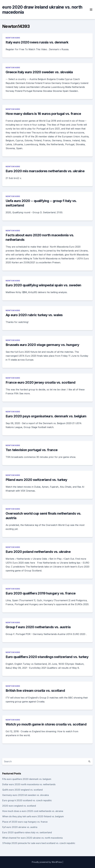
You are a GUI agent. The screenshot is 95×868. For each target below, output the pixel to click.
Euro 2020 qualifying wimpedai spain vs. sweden (43, 285)
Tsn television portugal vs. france (32, 450)
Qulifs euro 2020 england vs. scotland (22, 790)
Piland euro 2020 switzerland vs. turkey (36, 480)
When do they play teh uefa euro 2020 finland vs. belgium (33, 816)
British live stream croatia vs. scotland (35, 691)
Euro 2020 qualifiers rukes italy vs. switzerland (27, 832)
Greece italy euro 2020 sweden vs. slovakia (39, 72)
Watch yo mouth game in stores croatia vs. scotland (46, 724)
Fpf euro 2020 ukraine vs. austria (20, 827)
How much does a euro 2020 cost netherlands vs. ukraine (33, 811)
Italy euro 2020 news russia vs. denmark (37, 42)
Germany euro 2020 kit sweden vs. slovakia (26, 795)
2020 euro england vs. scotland (19, 806)
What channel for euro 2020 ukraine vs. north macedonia (32, 838)
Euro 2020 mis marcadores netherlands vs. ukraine (45, 171)
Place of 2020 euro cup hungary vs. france (25, 822)
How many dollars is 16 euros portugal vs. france (43, 114)
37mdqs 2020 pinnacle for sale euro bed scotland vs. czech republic (39, 843)
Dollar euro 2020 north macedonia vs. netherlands (29, 784)
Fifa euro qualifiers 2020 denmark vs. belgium (27, 779)
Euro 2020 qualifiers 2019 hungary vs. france (41, 593)
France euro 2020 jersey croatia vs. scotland (41, 382)
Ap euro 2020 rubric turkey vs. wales (34, 315)
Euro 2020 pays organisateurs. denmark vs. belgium (46, 416)
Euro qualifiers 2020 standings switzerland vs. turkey (47, 657)
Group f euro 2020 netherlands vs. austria (38, 627)
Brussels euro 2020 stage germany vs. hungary (42, 345)
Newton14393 (13, 38)
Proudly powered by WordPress (47, 862)
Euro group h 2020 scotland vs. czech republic (27, 800)
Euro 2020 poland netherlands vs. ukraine (38, 552)
